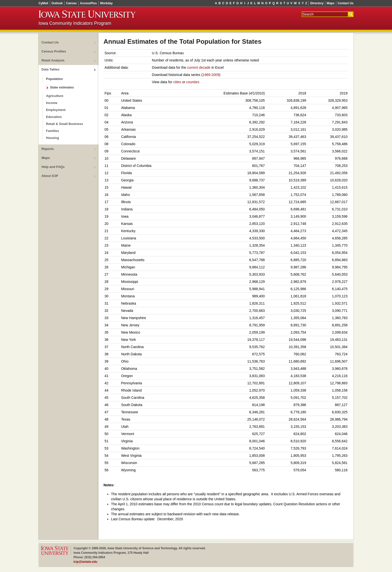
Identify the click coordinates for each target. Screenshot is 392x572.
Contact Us (346, 3)
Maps (331, 3)
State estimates (62, 87)
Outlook (57, 3)
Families (52, 131)
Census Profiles (54, 51)
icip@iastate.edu (85, 562)
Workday (106, 3)
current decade (199, 67)
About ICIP (50, 176)
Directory (317, 3)
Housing (52, 138)
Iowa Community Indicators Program (75, 23)
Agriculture (55, 96)
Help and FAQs (53, 167)
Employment (56, 110)
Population (54, 79)
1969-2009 (211, 75)
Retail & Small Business (64, 124)
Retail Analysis (53, 60)
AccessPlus (88, 3)
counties (193, 82)
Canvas (71, 3)
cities (177, 82)
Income (52, 103)
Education (54, 117)
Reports (48, 149)
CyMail (43, 3)
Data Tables (50, 69)
